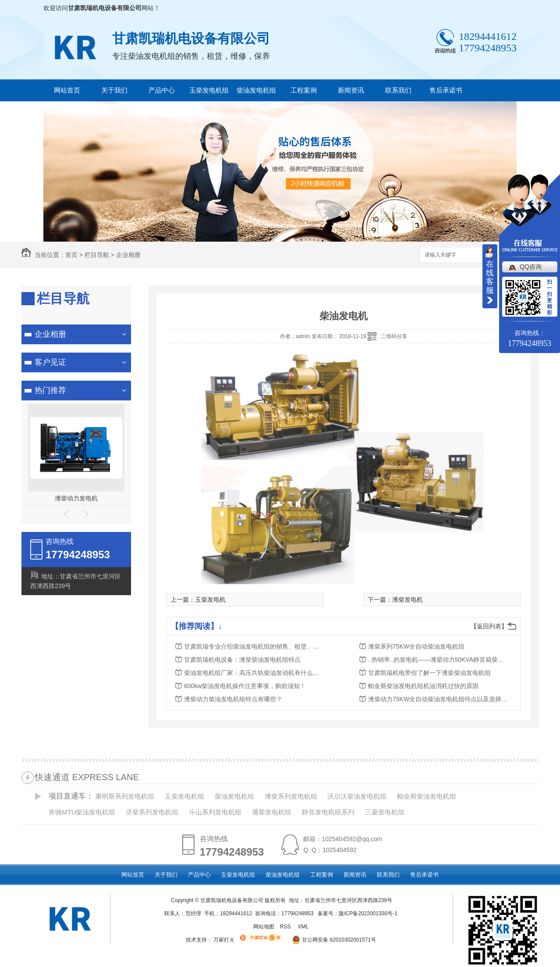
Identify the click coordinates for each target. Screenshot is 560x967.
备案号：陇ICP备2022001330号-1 (357, 913)
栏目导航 (97, 255)
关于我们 (114, 90)
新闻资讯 (351, 90)
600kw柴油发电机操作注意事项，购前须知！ (245, 686)
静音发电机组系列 (328, 812)
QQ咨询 (531, 267)
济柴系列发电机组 (152, 812)
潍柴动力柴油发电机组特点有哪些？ (233, 699)
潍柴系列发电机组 (291, 796)
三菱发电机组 (385, 812)
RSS (286, 927)
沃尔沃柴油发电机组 (357, 796)
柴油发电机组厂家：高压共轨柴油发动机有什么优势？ (254, 673)
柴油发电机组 (256, 90)
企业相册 (128, 255)
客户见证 (50, 362)
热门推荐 (50, 390)
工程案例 (304, 90)
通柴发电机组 (272, 812)
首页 (71, 255)
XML (304, 927)
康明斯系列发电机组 (125, 796)
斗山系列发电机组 (215, 812)
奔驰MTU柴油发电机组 (82, 812)
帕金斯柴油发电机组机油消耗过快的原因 (423, 686)
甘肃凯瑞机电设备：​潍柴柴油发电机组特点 (242, 660)
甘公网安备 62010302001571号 (331, 940)
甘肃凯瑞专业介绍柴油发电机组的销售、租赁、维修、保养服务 (254, 646)
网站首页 (67, 90)
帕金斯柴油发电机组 (427, 796)
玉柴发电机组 (209, 90)
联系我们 (398, 90)
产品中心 (162, 90)
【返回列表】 (489, 626)
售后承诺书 (446, 90)
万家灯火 (224, 940)
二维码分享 (394, 336)
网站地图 (264, 927)
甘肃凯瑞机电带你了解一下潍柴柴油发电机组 (429, 673)
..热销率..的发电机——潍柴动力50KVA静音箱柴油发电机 (438, 660)
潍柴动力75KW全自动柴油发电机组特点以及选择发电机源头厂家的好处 (438, 699)
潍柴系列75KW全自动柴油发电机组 (416, 646)
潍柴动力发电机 (76, 498)
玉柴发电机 (210, 599)
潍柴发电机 (408, 599)
